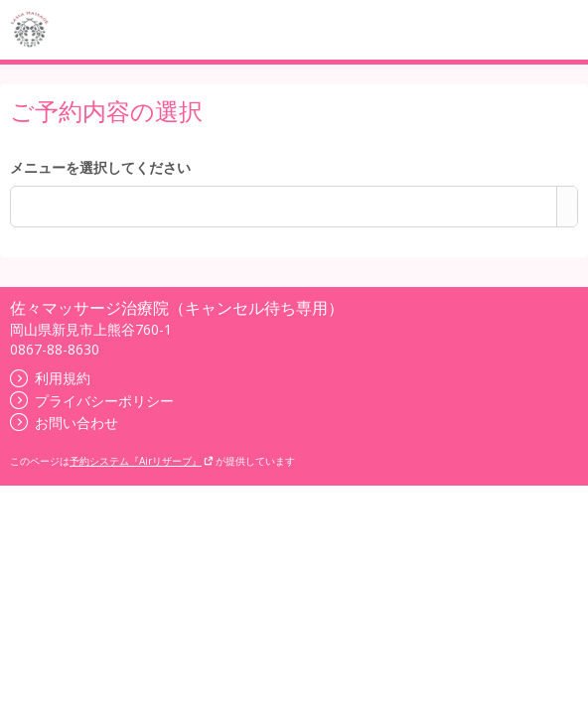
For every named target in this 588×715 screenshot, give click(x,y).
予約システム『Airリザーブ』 (142, 461)
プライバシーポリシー (92, 401)
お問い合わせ (64, 423)
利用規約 (50, 378)
